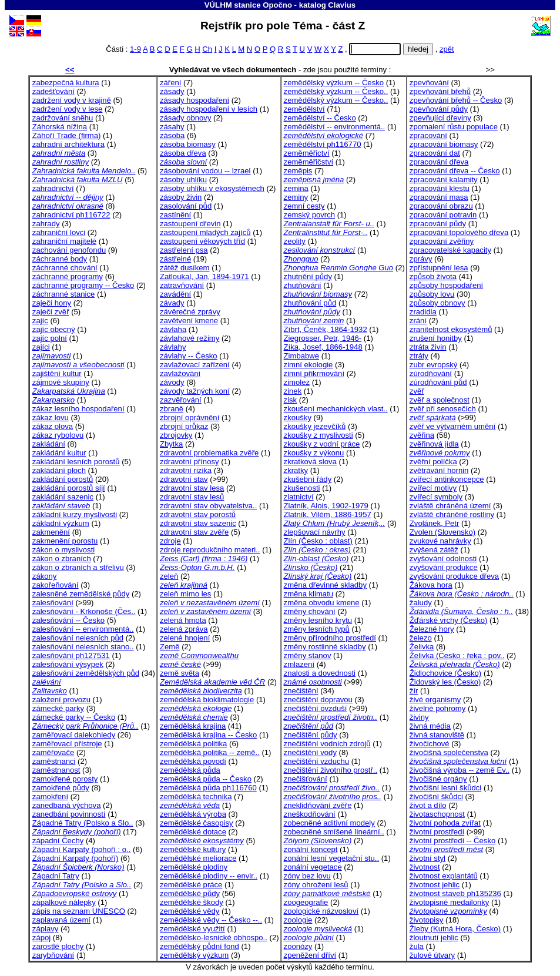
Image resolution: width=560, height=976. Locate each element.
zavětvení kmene (189, 321)
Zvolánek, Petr (435, 523)
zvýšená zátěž (434, 550)
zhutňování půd (310, 303)
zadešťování (53, 91)
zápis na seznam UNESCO (79, 911)
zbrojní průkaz (184, 426)
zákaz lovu (51, 417)
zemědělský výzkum (194, 955)
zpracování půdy (438, 224)
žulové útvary (432, 955)
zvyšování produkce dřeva (454, 576)
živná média (430, 726)
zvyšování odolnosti (443, 559)
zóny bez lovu (307, 876)
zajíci (41, 347)
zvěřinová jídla (434, 444)
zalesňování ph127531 (71, 655)
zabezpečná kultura (66, 83)
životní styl (427, 858)
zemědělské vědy (190, 911)
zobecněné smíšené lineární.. (334, 832)
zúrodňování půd (438, 382)
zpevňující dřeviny (440, 118)
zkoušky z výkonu (314, 453)
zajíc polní (50, 338)
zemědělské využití (192, 929)
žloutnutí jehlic (434, 938)
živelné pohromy (437, 708)
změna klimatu (309, 594)
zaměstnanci (54, 761)
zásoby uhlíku (183, 180)
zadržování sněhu (63, 118)
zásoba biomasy (188, 144)
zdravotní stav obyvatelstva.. (208, 506)
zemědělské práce (191, 885)
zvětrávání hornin (439, 470)
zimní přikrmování (314, 373)
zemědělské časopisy (197, 823)
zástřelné (175, 259)
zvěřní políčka (433, 462)
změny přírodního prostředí (330, 638)
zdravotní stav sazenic (198, 523)
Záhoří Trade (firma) (67, 135)
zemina (296, 188)
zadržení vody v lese (68, 109)
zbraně (172, 409)
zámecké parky (58, 708)
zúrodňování (431, 373)
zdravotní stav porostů (198, 514)
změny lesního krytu (318, 620)
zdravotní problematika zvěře (209, 453)
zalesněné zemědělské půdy (81, 594)
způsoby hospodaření (446, 285)
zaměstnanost (56, 770)
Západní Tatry (56, 876)
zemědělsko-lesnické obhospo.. (214, 938)
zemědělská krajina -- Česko (208, 735)
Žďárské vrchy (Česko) (449, 620)
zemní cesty (304, 206)
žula (417, 946)
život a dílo (428, 805)
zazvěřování (181, 400)
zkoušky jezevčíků (315, 426)
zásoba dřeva (183, 153)
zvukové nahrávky (440, 541)
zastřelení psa (184, 250)
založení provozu (61, 700)
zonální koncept (311, 849)
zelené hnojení (185, 638)
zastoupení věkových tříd (202, 241)
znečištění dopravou (318, 700)
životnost (425, 867)
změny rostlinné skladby (325, 647)
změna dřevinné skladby (325, 585)
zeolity (295, 241)
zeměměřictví (307, 153)
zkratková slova (310, 462)
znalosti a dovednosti (320, 673)
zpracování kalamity (444, 180)
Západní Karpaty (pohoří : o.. (82, 849)
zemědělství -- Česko (320, 118)
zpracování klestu (440, 188)
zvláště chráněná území (450, 506)
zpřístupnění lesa (439, 268)
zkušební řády (308, 479)
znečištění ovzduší (316, 708)
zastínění (175, 215)
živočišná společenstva (449, 752)
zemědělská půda (190, 770)
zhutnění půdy (308, 276)
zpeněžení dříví (310, 955)
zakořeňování (56, 585)
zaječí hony (52, 303)
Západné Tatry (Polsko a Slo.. (83, 823)
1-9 (135, 49)
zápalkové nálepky (64, 902)
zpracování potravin (443, 215)
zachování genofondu (69, 250)
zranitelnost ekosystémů (451, 329)
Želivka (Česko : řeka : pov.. (457, 655)
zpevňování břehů (440, 91)
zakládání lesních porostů (76, 462)
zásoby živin (181, 197)
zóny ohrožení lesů (316, 885)
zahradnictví (53, 188)
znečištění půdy (311, 735)
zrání (418, 321)
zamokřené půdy (61, 788)
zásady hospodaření (195, 100)
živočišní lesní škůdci (445, 788)
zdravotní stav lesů (192, 497)
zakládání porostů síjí (69, 488)
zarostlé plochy (58, 946)
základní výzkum (61, 523)
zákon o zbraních (62, 559)
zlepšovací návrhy (315, 532)
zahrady (46, 224)
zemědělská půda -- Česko (206, 779)
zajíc (40, 321)
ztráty (419, 356)
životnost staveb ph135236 (455, 893)
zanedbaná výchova (67, 805)
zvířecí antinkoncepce (447, 479)
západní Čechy (58, 841)
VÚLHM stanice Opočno (248, 5)
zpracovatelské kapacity (450, 250)
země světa (180, 673)
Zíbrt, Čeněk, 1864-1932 (326, 329)
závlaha (173, 329)
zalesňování (53, 603)
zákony (45, 576)
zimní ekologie (308, 365)
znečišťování (306, 779)
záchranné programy (68, 276)
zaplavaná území (61, 920)
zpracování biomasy (444, 144)
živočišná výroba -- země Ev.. (460, 770)
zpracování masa (439, 197)
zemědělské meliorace (198, 858)
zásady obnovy (185, 118)
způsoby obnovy (437, 303)
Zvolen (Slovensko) (442, 532)
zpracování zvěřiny (442, 241)
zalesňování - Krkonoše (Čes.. (84, 611)
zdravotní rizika (186, 470)
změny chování (310, 611)
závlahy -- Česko (189, 356)
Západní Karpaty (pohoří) (75, 858)
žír (414, 691)
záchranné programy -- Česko (83, 285)
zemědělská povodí (193, 761)
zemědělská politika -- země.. (210, 752)
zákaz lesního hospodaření (78, 409)
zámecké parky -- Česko (74, 717)
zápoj (41, 938)
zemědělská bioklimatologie (207, 700)
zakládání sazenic (63, 497)
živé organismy (435, 700)
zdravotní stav (184, 479)
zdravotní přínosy (190, 462)
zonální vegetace (313, 867)
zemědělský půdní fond (199, 946)
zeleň (169, 576)
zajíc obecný (54, 329)
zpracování (428, 135)
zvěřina (422, 435)
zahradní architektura (68, 144)
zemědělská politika (193, 744)
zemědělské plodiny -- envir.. (209, 876)
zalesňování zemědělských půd (86, 673)
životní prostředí (437, 832)
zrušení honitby (436, 338)
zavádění (175, 294)
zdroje (170, 541)
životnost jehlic (435, 885)
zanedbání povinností (69, 814)
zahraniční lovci (59, 232)
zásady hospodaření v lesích (209, 109)
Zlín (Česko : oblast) (318, 541)
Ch (207, 49)
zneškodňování (310, 814)
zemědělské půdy (190, 893)
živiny (419, 717)
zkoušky (298, 417)
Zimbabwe (301, 356)
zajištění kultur (57, 373)
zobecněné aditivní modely (329, 823)
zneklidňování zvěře (318, 805)
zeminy (296, 197)
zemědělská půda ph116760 (208, 788)
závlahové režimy (190, 338)
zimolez (297, 382)
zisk (291, 400)
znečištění (301, 691)
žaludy (421, 603)
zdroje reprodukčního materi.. (210, 550)
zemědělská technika (196, 796)
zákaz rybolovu (58, 435)
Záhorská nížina (60, 127)
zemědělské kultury (193, 849)
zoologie (298, 920)
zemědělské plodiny (194, 867)
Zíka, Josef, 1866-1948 (323, 347)
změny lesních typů (317, 629)
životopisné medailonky (450, 902)
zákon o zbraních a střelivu (78, 567)
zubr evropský (434, 365)
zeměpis (298, 171)
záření (170, 83)
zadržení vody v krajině (72, 100)
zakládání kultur (59, 453)
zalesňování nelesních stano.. (83, 647)
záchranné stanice (63, 294)
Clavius (342, 5)
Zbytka (171, 444)
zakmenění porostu (65, 541)
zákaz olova (53, 426)
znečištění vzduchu (317, 761)
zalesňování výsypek (68, 664)
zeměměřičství (309, 162)
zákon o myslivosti (63, 550)
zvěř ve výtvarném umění (452, 426)
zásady (172, 91)
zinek (293, 391)
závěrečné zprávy (190, 312)
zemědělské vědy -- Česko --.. (211, 920)
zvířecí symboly (436, 497)
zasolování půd (186, 206)
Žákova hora (431, 585)
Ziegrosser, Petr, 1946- (323, 338)
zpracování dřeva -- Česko (455, 171)
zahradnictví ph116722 (71, 215)
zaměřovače (53, 752)
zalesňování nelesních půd (78, 638)
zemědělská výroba (193, 814)
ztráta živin (428, 347)
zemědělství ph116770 (323, 144)
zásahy (172, 127)
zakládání (49, 444)
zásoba (172, 135)
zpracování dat (435, 153)
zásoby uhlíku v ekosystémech (212, 188)
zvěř (417, 391)
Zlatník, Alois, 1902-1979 (326, 506)
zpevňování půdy (439, 109)
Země (170, 647)
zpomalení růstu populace (454, 127)
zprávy (421, 259)
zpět (447, 49)
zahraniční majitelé (64, 241)
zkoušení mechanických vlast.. (336, 409)
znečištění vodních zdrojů (327, 744)
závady (172, 303)
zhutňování (303, 285)
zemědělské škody (192, 902)
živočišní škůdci (436, 796)
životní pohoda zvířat (445, 823)
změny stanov (308, 655)
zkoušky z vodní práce (322, 444)
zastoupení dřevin (190, 224)
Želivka (422, 647)
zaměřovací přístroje (67, 744)
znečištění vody (310, 752)
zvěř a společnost (440, 400)
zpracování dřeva (439, 162)
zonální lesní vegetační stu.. (332, 858)
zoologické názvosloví (321, 911)
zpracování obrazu (441, 206)
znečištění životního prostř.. (331, 770)
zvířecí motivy (433, 488)
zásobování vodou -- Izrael (205, 171)
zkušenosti (302, 488)
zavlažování (180, 373)
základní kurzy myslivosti (75, 514)
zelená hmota (183, 620)
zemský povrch (309, 215)
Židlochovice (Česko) (445, 673)
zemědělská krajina (193, 726)
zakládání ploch (59, 470)
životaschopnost (437, 814)
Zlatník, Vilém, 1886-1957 (328, 514)
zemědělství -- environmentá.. (335, 127)
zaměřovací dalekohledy (74, 735)
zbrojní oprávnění (190, 417)
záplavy (45, 929)
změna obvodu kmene (322, 603)
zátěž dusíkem (185, 268)
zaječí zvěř (51, 312)
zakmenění (51, 532)
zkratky (296, 470)
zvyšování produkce (444, 567)
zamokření (50, 796)
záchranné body (60, 259)
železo (421, 638)
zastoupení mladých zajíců (205, 232)
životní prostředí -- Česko (452, 841)
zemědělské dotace (193, 832)
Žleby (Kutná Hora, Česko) (455, 929)
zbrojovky (176, 435)
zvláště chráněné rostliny (452, 514)
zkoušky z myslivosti (318, 435)
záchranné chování (65, 268)
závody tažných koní (195, 391)
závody (172, 382)
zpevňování (429, 83)
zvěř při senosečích (443, 409)
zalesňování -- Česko (68, 620)
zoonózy (298, 946)
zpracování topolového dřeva (459, 232)
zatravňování (182, 285)
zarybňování (53, 955)
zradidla (423, 312)
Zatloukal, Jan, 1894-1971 (204, 276)
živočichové (430, 744)
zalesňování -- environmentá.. (83, 629)
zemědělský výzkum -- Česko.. (336, 91)
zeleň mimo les (185, 594)
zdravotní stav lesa (192, 488)
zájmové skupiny (61, 382)
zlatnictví (299, 497)
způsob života (433, 276)
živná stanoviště (437, 735)
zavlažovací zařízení (195, 365)
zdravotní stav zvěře (194, 532)
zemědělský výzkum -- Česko (334, 83)
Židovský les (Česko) (445, 682)
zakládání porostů (63, 479)
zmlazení (299, 664)
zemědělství (304, 109)
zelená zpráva (184, 629)
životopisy (427, 920)
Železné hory (432, 629)
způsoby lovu (432, 294)
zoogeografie (306, 902)
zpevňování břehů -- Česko (456, 100)
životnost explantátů (444, 876)
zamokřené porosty (65, 779)
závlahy (173, 347)
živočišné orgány (438, 779)
